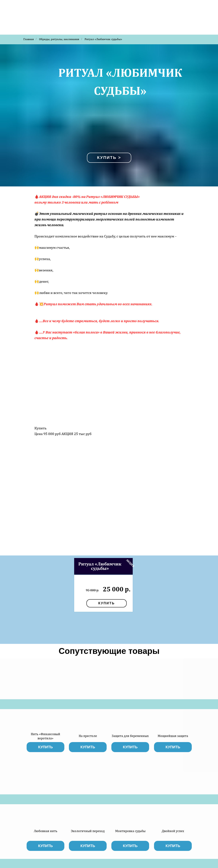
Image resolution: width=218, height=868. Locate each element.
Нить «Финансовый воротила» (45, 736)
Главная (29, 39)
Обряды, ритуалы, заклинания (59, 39)
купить (106, 603)
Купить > (109, 158)
